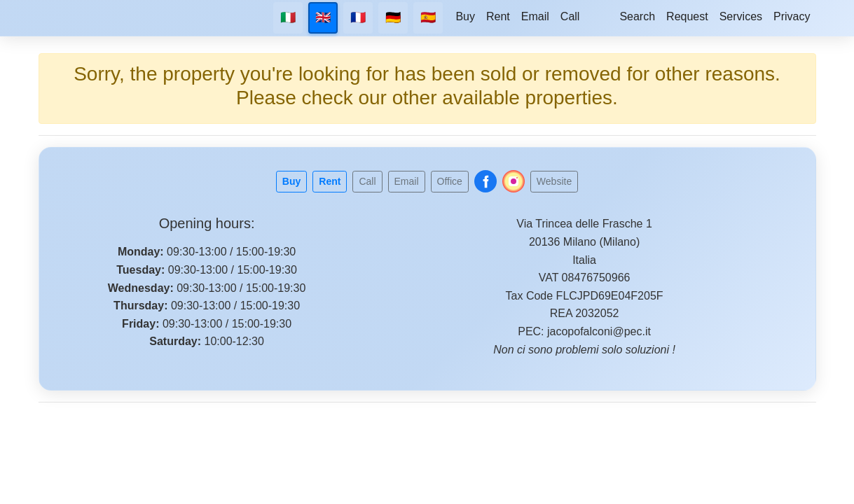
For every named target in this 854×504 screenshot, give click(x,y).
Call (570, 16)
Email (535, 16)
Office (450, 181)
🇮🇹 (288, 17)
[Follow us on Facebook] (485, 181)
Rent (498, 16)
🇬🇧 (323, 17)
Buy (465, 16)
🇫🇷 (358, 17)
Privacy (792, 16)
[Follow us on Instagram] (514, 181)
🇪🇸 (428, 17)
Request (687, 16)
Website (554, 181)
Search (637, 16)
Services (741, 16)
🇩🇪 (393, 17)
